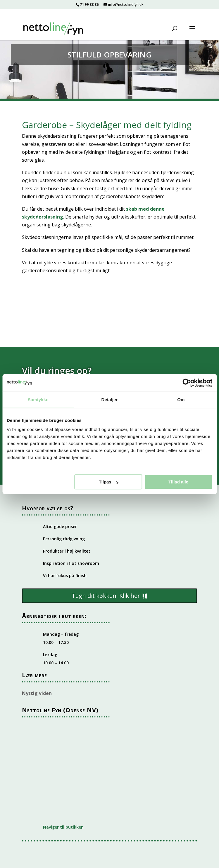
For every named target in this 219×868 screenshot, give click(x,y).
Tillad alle (178, 482)
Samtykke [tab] (38, 400)
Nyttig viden (37, 693)
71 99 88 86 (89, 5)
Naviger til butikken (63, 827)
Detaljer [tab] (110, 400)
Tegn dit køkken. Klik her (106, 596)
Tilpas (109, 482)
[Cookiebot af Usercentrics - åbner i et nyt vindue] (187, 383)
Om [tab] (181, 400)
